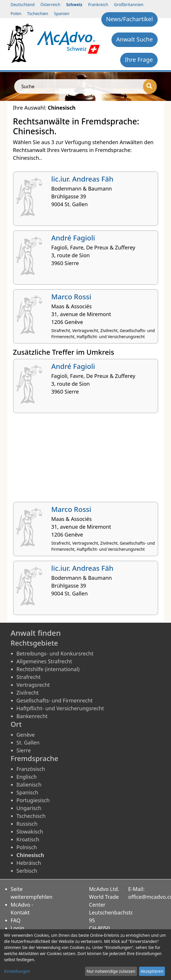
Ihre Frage (139, 60)
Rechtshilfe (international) (48, 669)
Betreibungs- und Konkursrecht (55, 653)
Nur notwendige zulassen (111, 971)
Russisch (27, 824)
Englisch (27, 777)
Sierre (24, 750)
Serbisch (27, 871)
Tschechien (38, 13)
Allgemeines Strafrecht (44, 661)
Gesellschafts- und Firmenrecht (55, 700)
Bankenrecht (32, 716)
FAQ (16, 920)
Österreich (50, 4)
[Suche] (150, 86)
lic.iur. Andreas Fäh (82, 179)
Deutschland (23, 4)
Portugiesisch (33, 800)
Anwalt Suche (134, 39)
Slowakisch (30, 832)
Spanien (62, 13)
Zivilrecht (28, 693)
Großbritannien (129, 4)
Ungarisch (29, 808)
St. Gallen (28, 742)
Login (18, 928)
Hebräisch (29, 863)
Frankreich (98, 4)
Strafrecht (29, 677)
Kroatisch (28, 839)
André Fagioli (73, 238)
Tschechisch (31, 816)
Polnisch (27, 847)
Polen (16, 13)
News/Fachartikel (129, 19)
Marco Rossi (71, 297)
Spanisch (27, 792)
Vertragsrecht (33, 685)
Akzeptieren (152, 971)
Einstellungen (17, 971)
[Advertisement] (86, 460)
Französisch (31, 769)
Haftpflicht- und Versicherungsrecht (60, 708)
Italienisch (29, 785)
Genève (26, 735)
